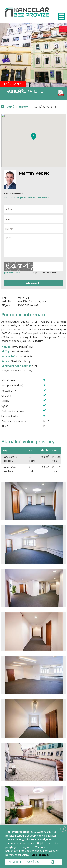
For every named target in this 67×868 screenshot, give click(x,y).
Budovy (23, 107)
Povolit (15, 862)
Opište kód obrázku (45, 272)
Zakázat (34, 862)
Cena (55, 450)
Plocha (45, 450)
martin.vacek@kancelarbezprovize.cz (26, 197)
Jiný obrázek (12, 272)
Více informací (41, 855)
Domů (10, 107)
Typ (5, 450)
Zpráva (33, 246)
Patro (33, 450)
